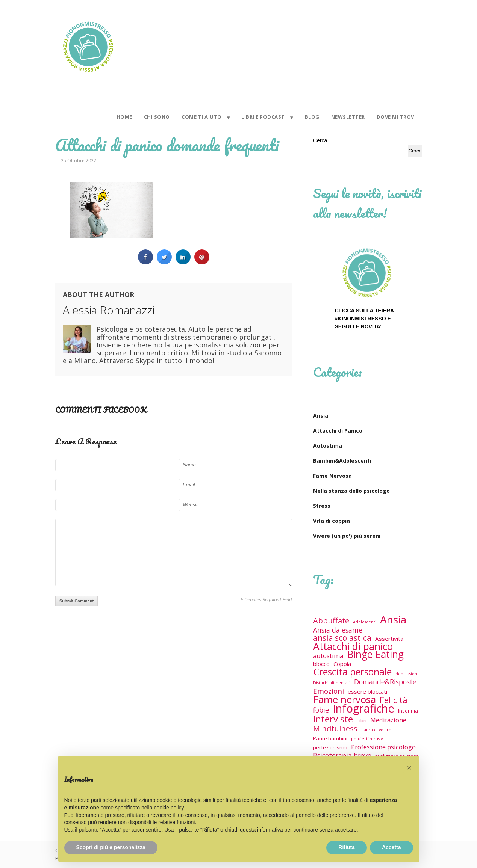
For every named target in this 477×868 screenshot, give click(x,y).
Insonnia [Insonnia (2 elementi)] (408, 711)
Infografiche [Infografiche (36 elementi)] (363, 709)
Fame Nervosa (332, 476)
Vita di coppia (332, 521)
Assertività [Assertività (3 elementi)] (389, 639)
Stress (322, 506)
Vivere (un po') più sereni (347, 536)
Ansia (321, 416)
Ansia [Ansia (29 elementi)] (393, 620)
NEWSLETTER (348, 117)
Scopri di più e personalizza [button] (111, 847)
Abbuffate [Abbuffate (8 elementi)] (331, 621)
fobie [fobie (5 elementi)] (321, 710)
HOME (124, 117)
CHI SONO (157, 117)
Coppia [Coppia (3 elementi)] (342, 664)
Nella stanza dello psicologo (351, 491)
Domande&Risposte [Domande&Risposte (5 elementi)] (385, 682)
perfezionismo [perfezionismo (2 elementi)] (330, 747)
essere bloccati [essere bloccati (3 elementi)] (367, 691)
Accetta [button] (391, 847)
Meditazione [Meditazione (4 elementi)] (388, 720)
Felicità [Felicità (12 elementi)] (394, 700)
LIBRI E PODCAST (263, 117)
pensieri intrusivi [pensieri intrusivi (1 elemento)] (367, 739)
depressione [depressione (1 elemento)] (408, 674)
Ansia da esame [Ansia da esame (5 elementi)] (338, 630)
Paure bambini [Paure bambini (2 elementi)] (330, 738)
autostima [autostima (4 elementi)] (328, 656)
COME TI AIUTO (202, 117)
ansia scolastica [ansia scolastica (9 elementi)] (342, 638)
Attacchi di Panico (338, 431)
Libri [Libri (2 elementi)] (362, 720)
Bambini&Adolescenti (342, 461)
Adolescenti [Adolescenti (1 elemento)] (365, 622)
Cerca (320, 140)
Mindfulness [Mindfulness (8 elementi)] (335, 728)
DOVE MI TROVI (396, 117)
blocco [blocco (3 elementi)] (321, 664)
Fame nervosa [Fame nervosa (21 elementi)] (344, 700)
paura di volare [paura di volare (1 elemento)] (376, 730)
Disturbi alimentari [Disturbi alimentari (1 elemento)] (332, 683)
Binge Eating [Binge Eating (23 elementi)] (375, 654)
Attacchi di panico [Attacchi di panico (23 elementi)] (353, 647)
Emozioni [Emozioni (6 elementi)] (329, 691)
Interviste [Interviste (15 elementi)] (333, 719)
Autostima (328, 446)
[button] (409, 768)
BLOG (312, 117)
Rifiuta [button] (347, 847)
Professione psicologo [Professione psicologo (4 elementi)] (383, 747)
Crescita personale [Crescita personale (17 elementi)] (352, 672)
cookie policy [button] (169, 808)
